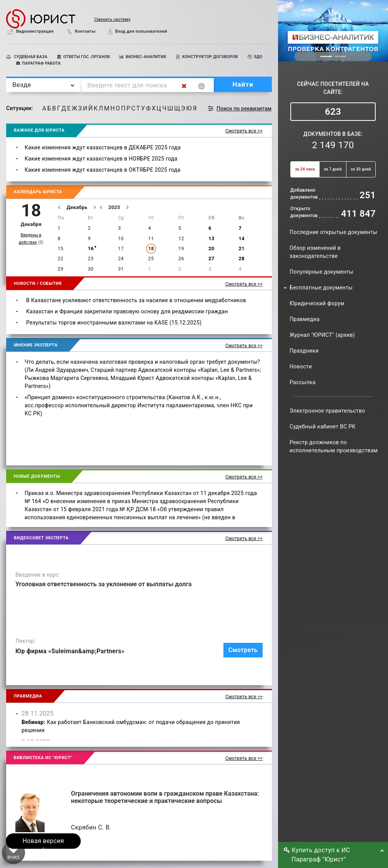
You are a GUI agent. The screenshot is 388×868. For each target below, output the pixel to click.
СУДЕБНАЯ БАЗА (27, 57)
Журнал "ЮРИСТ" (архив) (322, 335)
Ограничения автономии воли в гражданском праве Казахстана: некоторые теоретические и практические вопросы (165, 797)
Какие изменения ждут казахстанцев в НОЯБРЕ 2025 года (101, 159)
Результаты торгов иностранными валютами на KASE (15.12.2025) (114, 323)
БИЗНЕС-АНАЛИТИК (143, 57)
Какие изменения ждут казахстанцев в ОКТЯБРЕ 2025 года (102, 170)
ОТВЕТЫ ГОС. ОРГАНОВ (83, 57)
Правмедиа (305, 319)
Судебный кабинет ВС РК (323, 426)
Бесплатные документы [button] (321, 288)
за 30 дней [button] (361, 169)
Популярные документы (321, 272)
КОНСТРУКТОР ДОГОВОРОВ (206, 57)
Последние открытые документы (333, 232)
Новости (301, 366)
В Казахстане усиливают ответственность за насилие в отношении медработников (136, 300)
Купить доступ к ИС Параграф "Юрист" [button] (319, 855)
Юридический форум (317, 303)
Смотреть (243, 650)
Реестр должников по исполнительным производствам (334, 446)
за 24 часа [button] (305, 169)
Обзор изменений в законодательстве (315, 252)
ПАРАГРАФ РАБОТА (38, 63)
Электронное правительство (327, 411)
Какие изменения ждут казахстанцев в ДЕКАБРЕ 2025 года (103, 147)
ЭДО (255, 57)
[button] (103, 19)
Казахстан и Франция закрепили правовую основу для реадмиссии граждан (127, 311)
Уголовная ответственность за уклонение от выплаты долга (103, 584)
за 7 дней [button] (333, 169)
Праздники (304, 351)
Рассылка (303, 382)
